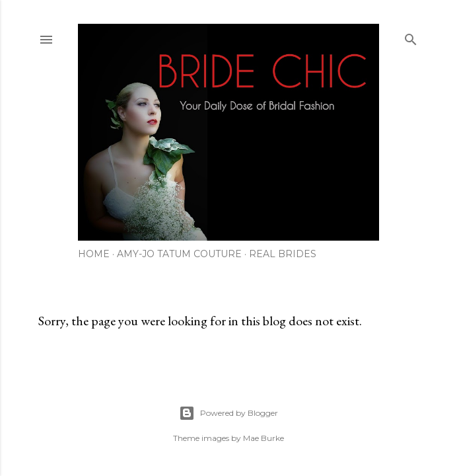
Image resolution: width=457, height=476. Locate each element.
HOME (94, 254)
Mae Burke (264, 438)
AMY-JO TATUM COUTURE (179, 254)
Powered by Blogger (228, 413)
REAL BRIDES (283, 254)
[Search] (411, 37)
